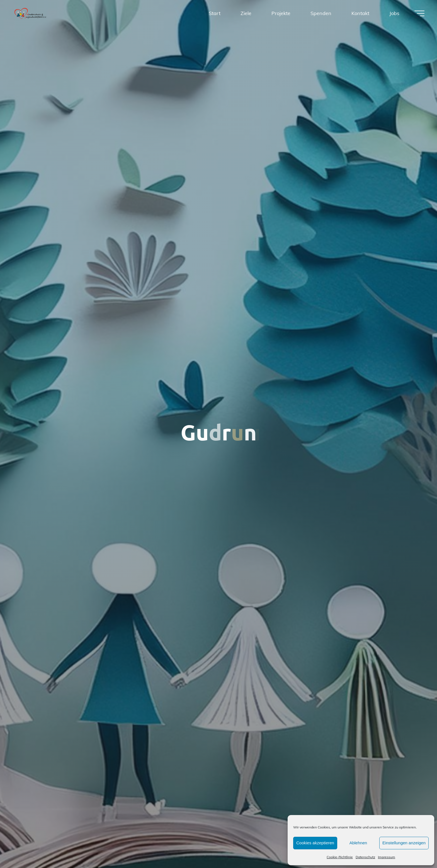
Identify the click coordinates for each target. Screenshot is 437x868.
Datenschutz (365, 857)
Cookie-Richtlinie (340, 857)
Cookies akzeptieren (315, 843)
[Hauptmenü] (419, 13)
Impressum (387, 857)
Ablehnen (358, 843)
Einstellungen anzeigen (404, 843)
